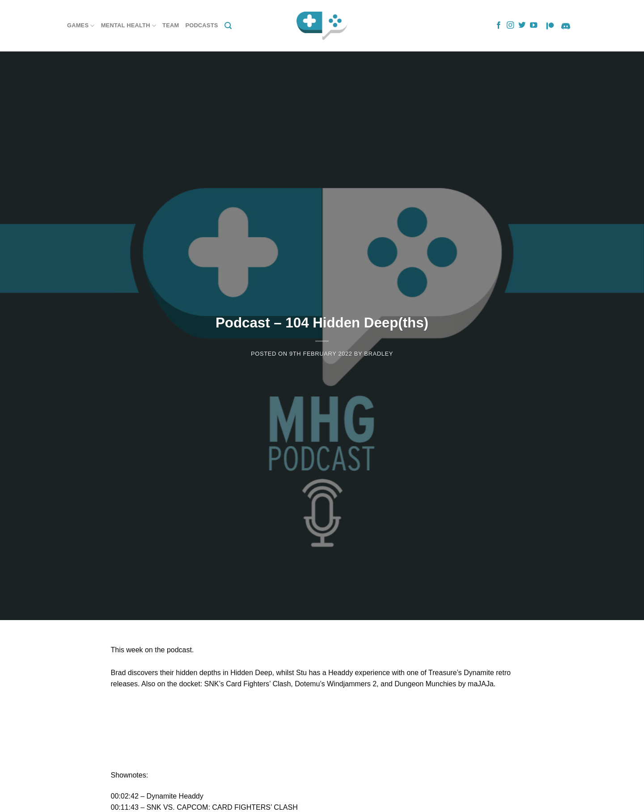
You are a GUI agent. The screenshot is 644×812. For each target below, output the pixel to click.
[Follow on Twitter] (522, 26)
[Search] (228, 26)
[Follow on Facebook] (499, 26)
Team (171, 25)
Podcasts (201, 25)
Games (81, 26)
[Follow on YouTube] (534, 26)
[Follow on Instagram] (510, 26)
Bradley (379, 354)
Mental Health (129, 26)
